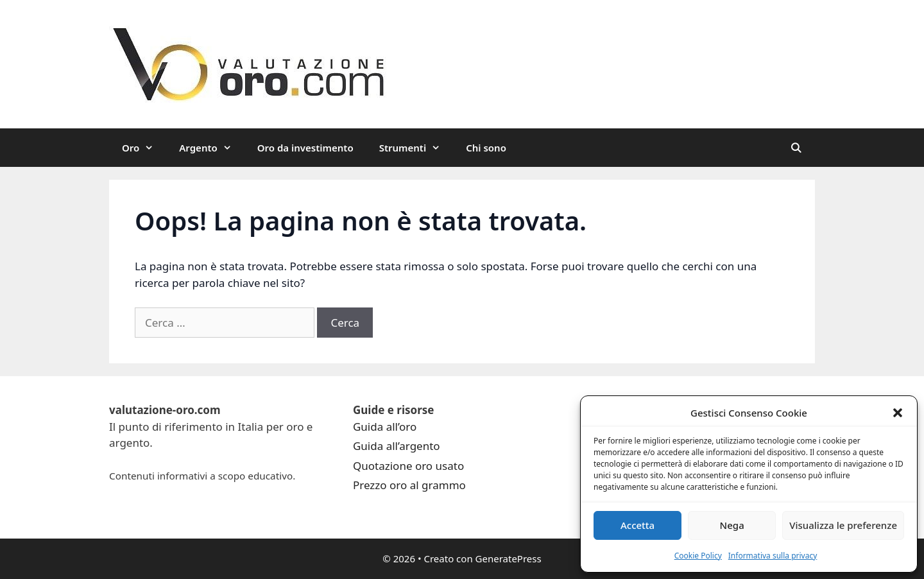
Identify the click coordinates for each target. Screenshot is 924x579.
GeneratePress (509, 558)
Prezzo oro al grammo (409, 485)
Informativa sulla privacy (773, 556)
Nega (732, 525)
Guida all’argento (397, 446)
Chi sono (486, 148)
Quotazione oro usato (408, 466)
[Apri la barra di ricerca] (796, 148)
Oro (144, 148)
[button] (898, 413)
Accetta (637, 525)
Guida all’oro (385, 427)
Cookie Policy (698, 556)
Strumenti (416, 148)
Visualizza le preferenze (843, 525)
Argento (212, 148)
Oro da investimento (305, 148)
